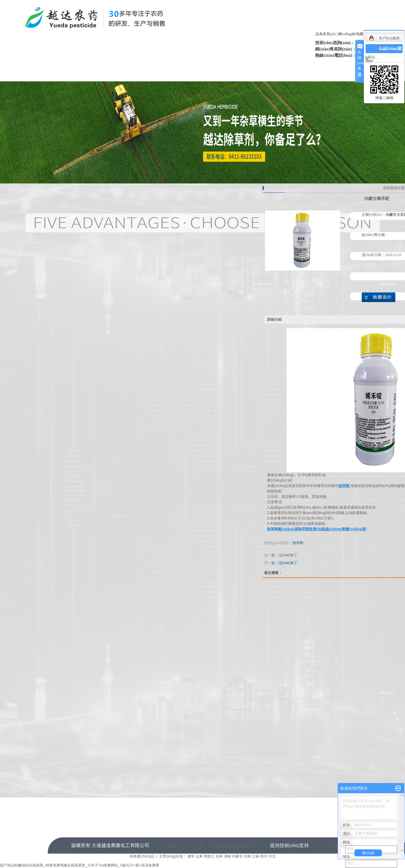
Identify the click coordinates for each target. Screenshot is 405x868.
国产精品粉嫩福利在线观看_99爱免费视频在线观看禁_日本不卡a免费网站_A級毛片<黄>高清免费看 (80, 865)
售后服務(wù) (326, 64)
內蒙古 (237, 856)
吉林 (219, 856)
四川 (264, 856)
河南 (247, 856)
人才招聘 (73, 76)
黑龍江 (209, 856)
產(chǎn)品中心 (242, 64)
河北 (272, 856)
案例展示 (284, 64)
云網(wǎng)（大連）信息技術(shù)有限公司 (211, 845)
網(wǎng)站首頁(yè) (73, 64)
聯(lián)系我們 (158, 76)
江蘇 (256, 856)
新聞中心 (157, 64)
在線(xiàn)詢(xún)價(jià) (379, 297)
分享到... (371, 57)
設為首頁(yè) (326, 34)
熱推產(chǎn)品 (142, 856)
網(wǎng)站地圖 (351, 34)
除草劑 (298, 543)
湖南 (227, 856)
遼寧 (191, 856)
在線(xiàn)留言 (115, 76)
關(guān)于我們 (115, 64)
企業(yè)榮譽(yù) (199, 64)
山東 (199, 856)
